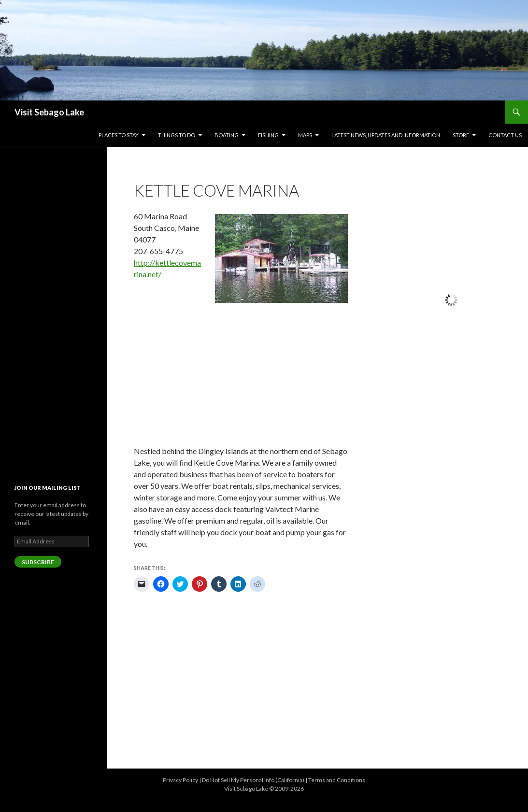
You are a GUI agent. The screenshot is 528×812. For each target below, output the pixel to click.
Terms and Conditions (337, 780)
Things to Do (177, 135)
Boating (227, 135)
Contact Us (505, 135)
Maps (305, 135)
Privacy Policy (180, 780)
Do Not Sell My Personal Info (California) (253, 780)
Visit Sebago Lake (49, 112)
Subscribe (38, 562)
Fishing (268, 135)
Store (461, 135)
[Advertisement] (241, 374)
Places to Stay (119, 135)
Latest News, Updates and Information (386, 135)
